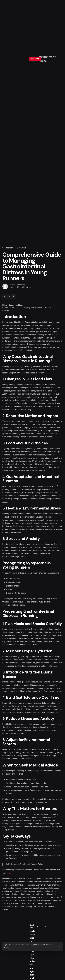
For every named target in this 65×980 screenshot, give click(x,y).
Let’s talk (35, 59)
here (8, 873)
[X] (9, 296)
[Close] (60, 946)
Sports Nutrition (9, 248)
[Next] (45, 926)
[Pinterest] (13, 296)
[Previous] (38, 926)
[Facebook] (5, 296)
